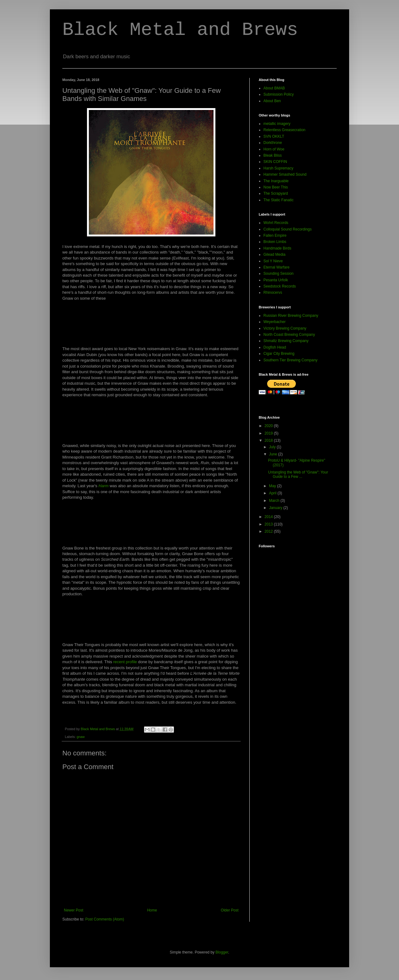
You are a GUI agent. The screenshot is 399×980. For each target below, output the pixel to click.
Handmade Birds (277, 248)
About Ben (272, 101)
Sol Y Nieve (273, 261)
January (276, 508)
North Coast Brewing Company (289, 335)
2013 (269, 524)
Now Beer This (276, 187)
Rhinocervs (273, 293)
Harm (103, 486)
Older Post (230, 910)
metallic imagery (277, 124)
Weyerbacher (274, 322)
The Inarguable (276, 181)
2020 (269, 426)
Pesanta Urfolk (276, 280)
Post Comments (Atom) (105, 919)
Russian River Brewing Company (291, 316)
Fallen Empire (275, 235)
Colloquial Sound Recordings (288, 229)
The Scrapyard (276, 193)
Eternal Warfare (276, 267)
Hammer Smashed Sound (285, 174)
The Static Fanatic (279, 200)
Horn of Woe (274, 149)
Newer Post (74, 910)
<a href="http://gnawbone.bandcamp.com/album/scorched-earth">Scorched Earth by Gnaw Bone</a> (151, 525)
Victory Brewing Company (285, 328)
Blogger (222, 952)
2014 (269, 517)
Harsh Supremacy (278, 168)
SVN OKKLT (274, 136)
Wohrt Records (276, 223)
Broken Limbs (275, 242)
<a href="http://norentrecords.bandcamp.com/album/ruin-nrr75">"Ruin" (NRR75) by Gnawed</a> (151, 422)
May (273, 486)
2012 (269, 531)
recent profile (125, 662)
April (273, 493)
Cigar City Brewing (279, 354)
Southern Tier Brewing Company (290, 360)
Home (152, 910)
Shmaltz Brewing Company (286, 341)
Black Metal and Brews (180, 30)
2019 (269, 433)
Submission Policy (279, 94)
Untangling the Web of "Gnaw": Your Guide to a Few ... (298, 474)
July (273, 447)
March (275, 501)
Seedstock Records (280, 286)
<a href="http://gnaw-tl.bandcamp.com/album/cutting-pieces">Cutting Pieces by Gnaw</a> (151, 326)
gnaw (81, 737)
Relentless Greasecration (284, 130)
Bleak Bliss (273, 155)
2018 (269, 440)
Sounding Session (279, 274)
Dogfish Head (275, 347)
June (274, 454)
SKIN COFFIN (275, 162)
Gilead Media (274, 255)
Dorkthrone (273, 143)
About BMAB (274, 88)
